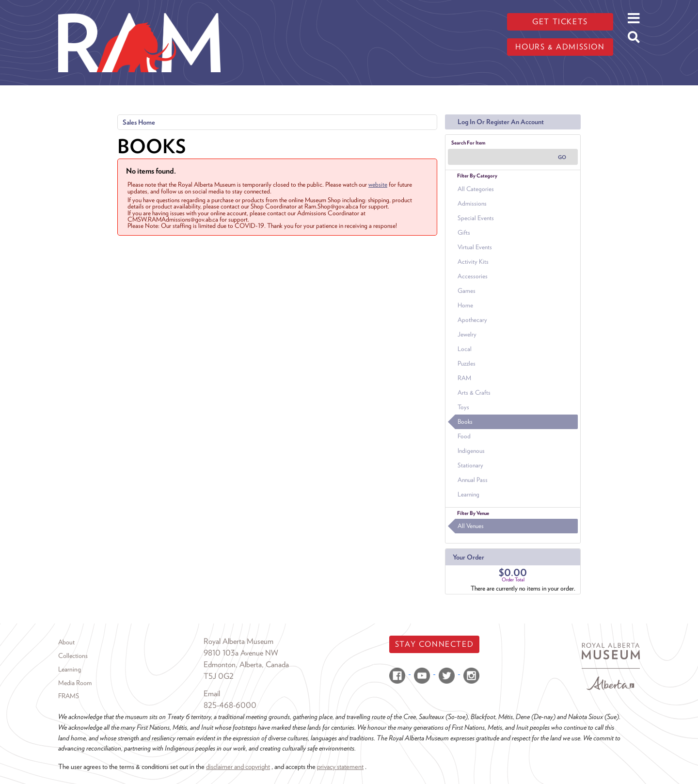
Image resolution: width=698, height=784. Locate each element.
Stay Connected (434, 644)
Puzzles (467, 363)
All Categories (476, 189)
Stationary (470, 465)
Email (212, 694)
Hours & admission (560, 47)
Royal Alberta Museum (238, 641)
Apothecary (472, 320)
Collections (73, 656)
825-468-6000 (230, 705)
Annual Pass (473, 480)
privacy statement (340, 766)
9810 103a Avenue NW (241, 653)
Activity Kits (473, 262)
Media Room (75, 683)
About (66, 642)
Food (464, 436)
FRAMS (69, 696)
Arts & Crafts (474, 392)
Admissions (472, 203)
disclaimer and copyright (238, 766)
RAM (464, 378)
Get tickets (560, 22)
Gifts (464, 232)
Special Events (476, 218)
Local (465, 349)
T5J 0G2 (219, 676)
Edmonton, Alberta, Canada (246, 664)
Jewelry (467, 334)
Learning (468, 494)
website (378, 184)
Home (465, 305)
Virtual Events (475, 247)
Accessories (473, 276)
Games (467, 291)
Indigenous (471, 451)
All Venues (471, 526)
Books (465, 422)
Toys (463, 407)
